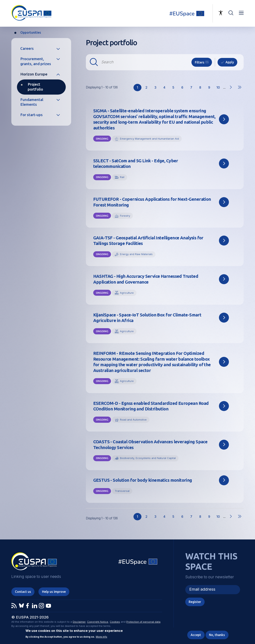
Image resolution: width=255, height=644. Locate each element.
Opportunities (31, 32)
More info (102, 637)
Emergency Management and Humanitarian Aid (149, 139)
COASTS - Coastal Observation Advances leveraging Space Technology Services (150, 445)
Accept (196, 635)
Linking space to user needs (189, 13)
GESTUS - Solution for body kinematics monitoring (143, 480)
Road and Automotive (133, 420)
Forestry (125, 216)
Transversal (122, 491)
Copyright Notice (98, 622)
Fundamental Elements (32, 102)
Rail (122, 177)
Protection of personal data (143, 622)
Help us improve (54, 592)
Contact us (23, 592)
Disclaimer (79, 622)
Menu (241, 13)
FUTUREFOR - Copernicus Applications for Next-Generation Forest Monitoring (152, 202)
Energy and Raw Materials (136, 254)
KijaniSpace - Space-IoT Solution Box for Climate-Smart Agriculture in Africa (147, 318)
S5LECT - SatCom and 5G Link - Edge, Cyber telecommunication (136, 164)
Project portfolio (35, 87)
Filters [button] (200, 62)
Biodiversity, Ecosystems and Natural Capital (148, 458)
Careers (27, 48)
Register (195, 602)
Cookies (115, 622)
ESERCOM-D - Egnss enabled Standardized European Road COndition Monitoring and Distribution (151, 406)
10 (219, 88)
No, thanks (217, 635)
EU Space (138, 563)
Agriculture (127, 293)
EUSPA (34, 563)
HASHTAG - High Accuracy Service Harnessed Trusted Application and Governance (146, 279)
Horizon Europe (34, 74)
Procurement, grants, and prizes (36, 61)
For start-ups (31, 115)
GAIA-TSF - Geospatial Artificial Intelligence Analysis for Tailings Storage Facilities (148, 241)
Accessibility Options (221, 13)
